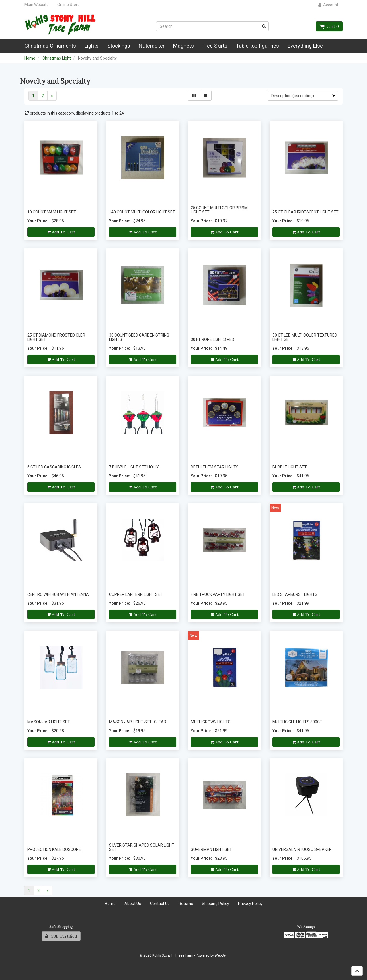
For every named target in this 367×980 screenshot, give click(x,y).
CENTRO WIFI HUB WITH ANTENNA (58, 594)
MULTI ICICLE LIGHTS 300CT (297, 722)
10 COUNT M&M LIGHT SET (52, 212)
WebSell (221, 955)
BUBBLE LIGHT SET (290, 467)
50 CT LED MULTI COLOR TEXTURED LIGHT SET (305, 337)
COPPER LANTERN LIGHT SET (136, 594)
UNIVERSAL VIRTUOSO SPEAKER (302, 849)
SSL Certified (61, 936)
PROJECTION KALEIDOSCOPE (54, 849)
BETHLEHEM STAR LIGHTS (215, 467)
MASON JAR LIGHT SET (49, 722)
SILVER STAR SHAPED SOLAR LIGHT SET (142, 847)
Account (328, 5)
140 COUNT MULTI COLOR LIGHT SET (142, 212)
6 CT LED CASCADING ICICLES (54, 467)
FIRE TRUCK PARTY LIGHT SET (218, 594)
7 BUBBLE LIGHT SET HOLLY (134, 467)
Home (30, 58)
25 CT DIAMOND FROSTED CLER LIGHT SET (56, 337)
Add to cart (61, 232)
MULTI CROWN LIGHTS (211, 722)
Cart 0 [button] (329, 26)
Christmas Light (57, 58)
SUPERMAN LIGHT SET (211, 849)
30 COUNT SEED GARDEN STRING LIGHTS (139, 337)
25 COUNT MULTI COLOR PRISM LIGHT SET (219, 210)
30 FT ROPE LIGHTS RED (212, 339)
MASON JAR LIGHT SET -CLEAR (138, 722)
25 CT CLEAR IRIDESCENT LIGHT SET (305, 212)
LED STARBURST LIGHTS (295, 594)
